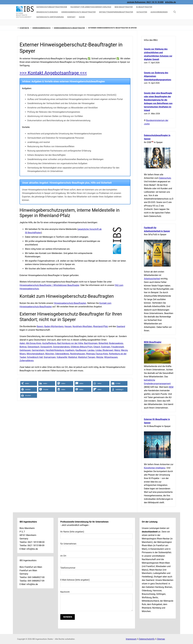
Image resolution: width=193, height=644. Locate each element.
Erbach (97, 347)
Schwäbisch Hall (35, 357)
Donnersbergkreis (61, 347)
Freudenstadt (118, 347)
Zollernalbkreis (27, 361)
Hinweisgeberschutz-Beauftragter (69, 28)
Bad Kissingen (91, 343)
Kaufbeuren (81, 350)
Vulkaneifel (62, 357)
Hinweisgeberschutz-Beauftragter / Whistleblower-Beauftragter (49, 285)
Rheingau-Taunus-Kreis (97, 354)
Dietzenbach (34, 347)
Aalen (22, 343)
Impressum (131, 639)
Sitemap (161, 639)
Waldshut (73, 357)
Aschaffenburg (49, 343)
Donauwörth (46, 347)
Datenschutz (165, 178)
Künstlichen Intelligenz (155, 468)
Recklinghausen (78, 354)
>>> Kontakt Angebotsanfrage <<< (53, 73)
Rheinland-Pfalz (101, 326)
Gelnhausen (25, 350)
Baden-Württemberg (54, 326)
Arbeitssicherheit (152, 279)
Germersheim (38, 350)
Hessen (68, 326)
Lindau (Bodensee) (104, 350)
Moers (23, 354)
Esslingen (106, 347)
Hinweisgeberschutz (41, 28)
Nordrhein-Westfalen (82, 326)
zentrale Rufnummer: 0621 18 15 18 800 (145, 2)
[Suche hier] (175, 12)
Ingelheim (70, 350)
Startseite (24, 28)
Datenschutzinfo (147, 639)
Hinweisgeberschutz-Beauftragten (70, 303)
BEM (171, 387)
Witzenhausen (111, 357)
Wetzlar (100, 357)
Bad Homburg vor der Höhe (70, 343)
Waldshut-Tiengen (87, 357)
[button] (29, 383)
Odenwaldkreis (62, 354)
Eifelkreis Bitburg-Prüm (82, 347)
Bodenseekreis (116, 343)
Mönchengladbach (35, 354)
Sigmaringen (50, 357)
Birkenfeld (103, 343)
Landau (91, 350)
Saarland (121, 326)
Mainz (117, 350)
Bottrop (23, 347)
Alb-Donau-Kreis (34, 343)
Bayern (40, 326)
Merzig (124, 350)
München (50, 354)
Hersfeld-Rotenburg (55, 350)
